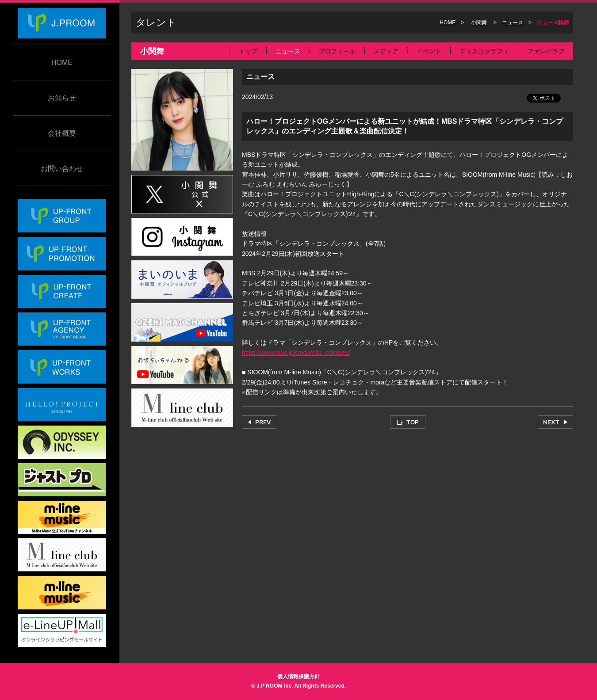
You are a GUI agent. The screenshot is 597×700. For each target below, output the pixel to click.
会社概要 (62, 133)
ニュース (513, 23)
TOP (408, 422)
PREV (260, 422)
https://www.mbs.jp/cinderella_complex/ (296, 353)
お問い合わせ (62, 169)
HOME (62, 63)
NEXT (555, 422)
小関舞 (479, 23)
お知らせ (62, 98)
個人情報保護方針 (298, 677)
